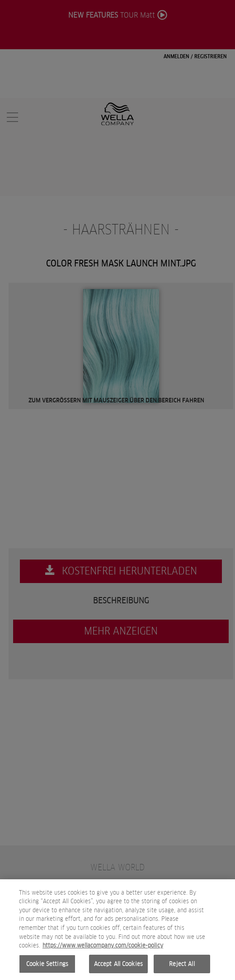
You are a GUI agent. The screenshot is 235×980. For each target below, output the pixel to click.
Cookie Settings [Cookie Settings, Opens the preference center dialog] (47, 968)
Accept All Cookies (118, 968)
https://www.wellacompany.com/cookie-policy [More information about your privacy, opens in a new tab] (103, 950)
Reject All (182, 968)
